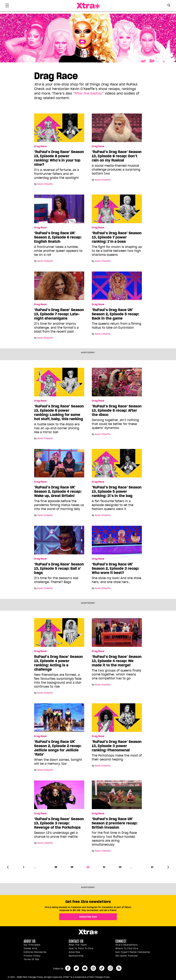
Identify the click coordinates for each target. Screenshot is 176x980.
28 (56, 867)
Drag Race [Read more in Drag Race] (40, 146)
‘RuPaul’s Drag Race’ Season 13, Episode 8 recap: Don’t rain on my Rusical (117, 156)
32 (120, 867)
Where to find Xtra (127, 948)
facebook (68, 968)
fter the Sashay (89, 93)
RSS (119, 968)
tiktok (102, 968)
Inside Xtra (30, 948)
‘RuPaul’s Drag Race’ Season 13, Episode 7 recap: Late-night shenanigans (59, 314)
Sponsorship (76, 956)
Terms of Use (31, 959)
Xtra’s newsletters (127, 945)
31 (104, 867)
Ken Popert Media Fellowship (133, 952)
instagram (93, 968)
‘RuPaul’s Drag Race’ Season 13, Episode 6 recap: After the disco (117, 410)
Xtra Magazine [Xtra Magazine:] (88, 932)
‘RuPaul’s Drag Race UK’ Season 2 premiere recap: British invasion (115, 823)
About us (30, 941)
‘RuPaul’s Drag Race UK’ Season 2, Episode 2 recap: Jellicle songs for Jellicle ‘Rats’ (58, 748)
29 (72, 867)
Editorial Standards (35, 952)
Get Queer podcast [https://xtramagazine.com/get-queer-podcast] (127, 956)
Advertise (74, 952)
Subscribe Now (88, 917)
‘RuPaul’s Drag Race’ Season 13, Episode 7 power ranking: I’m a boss (117, 237)
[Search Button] (169, 5)
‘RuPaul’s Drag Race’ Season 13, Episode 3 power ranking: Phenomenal (117, 746)
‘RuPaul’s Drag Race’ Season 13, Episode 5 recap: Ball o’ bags (59, 568)
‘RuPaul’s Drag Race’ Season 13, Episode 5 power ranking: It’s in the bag (117, 492)
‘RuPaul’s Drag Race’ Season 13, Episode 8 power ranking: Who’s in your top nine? (59, 158)
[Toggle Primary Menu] (7, 6)
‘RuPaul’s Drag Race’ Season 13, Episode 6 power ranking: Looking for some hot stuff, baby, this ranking (59, 413)
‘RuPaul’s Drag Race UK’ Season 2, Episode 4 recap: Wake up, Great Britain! (58, 492)
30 (88, 867)
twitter (76, 968)
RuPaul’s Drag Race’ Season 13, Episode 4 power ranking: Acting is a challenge (58, 663)
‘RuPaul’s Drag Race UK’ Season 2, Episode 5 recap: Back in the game (115, 314)
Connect (121, 941)
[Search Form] (169, 6)
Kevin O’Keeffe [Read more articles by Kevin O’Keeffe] (45, 184)
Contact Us (76, 941)
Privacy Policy (32, 956)
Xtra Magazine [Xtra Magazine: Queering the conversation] (88, 6)
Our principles (32, 945)
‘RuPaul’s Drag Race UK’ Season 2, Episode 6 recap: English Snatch (58, 237)
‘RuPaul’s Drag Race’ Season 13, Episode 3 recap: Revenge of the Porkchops (59, 823)
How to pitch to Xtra (81, 948)
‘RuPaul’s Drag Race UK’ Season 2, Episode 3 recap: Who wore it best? (115, 568)
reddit (110, 968)
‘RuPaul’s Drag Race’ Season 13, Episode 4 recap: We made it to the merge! (117, 661)
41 (152, 867)
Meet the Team (78, 945)
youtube (85, 968)
